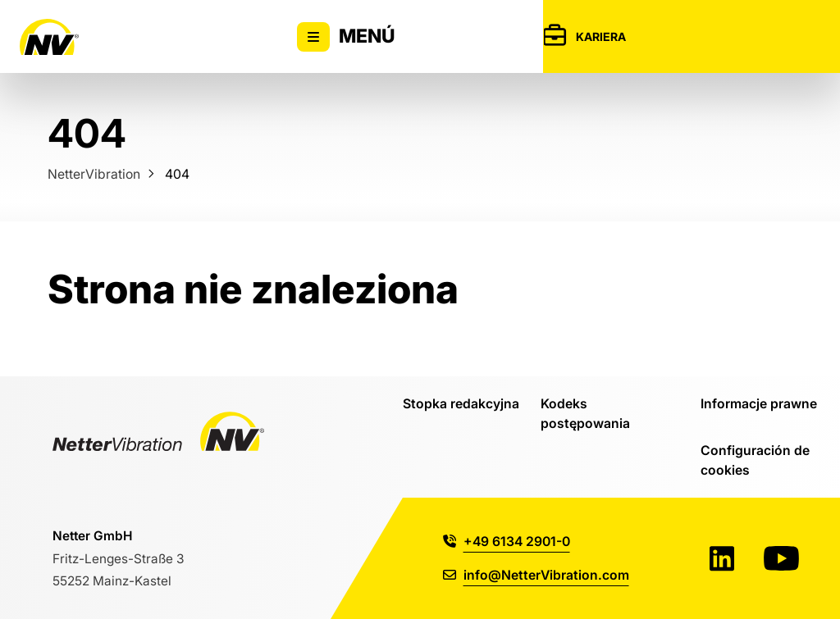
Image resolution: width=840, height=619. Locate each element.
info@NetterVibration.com (536, 575)
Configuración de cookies (755, 460)
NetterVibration (94, 174)
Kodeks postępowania (585, 413)
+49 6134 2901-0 (507, 541)
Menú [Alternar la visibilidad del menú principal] (346, 37)
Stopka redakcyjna (461, 403)
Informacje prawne (759, 403)
